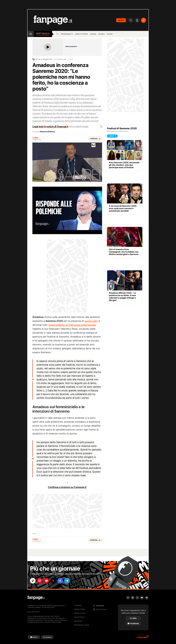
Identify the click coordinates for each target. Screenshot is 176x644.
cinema (93, 34)
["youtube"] (46, 581)
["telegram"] (67, 581)
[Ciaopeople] (143, 638)
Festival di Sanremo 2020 (44, 59)
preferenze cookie (82, 625)
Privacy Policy (80, 613)
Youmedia (78, 605)
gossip (110, 34)
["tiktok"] (33, 581)
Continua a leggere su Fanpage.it (67, 487)
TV (58, 34)
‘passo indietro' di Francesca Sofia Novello (72, 325)
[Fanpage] (36, 598)
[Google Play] (47, 637)
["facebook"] (60, 581)
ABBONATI (121, 20)
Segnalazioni (79, 609)
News (34, 534)
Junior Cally (91, 321)
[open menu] (31, 34)
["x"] (53, 581)
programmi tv (67, 34)
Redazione (78, 621)
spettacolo (43, 34)
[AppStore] (34, 637)
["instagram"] (40, 581)
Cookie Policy (80, 617)
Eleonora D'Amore (47, 132)
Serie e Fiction (82, 34)
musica (102, 34)
